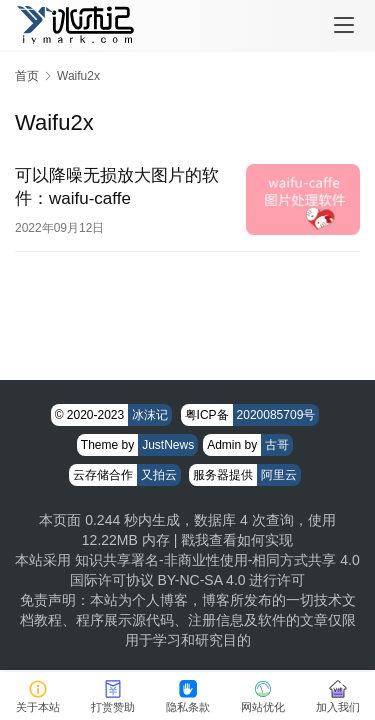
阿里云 (279, 475)
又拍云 (159, 475)
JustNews (168, 445)
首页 (27, 76)
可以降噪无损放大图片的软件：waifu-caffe (117, 187)
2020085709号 (276, 415)
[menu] (344, 25)
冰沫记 (150, 415)
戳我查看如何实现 (237, 540)
